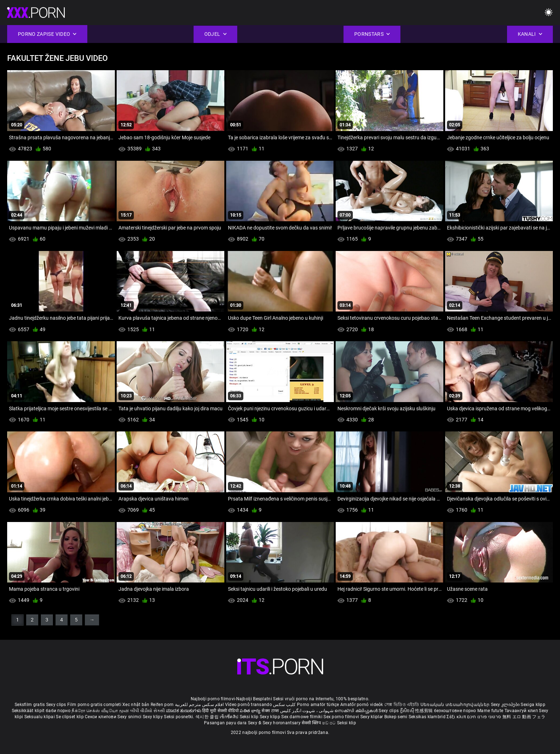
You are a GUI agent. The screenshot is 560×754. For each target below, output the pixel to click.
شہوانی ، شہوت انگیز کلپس (308, 711)
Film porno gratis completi (94, 705)
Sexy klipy (153, 717)
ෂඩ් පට (330, 723)
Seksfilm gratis (30, 705)
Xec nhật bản (136, 705)
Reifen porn (162, 705)
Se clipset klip (70, 717)
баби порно (58, 711)
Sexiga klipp (533, 705)
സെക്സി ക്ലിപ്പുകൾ (357, 711)
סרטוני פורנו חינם (484, 717)
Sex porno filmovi (341, 717)
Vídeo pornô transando (249, 705)
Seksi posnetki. (180, 717)
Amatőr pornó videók (362, 705)
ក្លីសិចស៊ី (408, 711)
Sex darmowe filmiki (302, 717)
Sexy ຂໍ (255, 723)
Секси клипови (101, 717)
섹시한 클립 (208, 717)
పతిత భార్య (251, 711)
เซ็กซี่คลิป (230, 717)
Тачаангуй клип (522, 711)
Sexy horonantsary (282, 723)
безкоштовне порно (455, 711)
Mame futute (490, 711)
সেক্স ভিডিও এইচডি (402, 705)
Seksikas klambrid (428, 717)
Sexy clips (57, 705)
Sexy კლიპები (506, 705)
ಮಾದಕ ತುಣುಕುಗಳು (184, 711)
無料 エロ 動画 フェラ (524, 717)
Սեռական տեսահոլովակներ (456, 705)
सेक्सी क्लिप (312, 723)
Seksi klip (250, 717)
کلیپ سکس (284, 705)
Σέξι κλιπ (457, 717)
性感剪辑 (425, 711)
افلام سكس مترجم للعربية (199, 705)
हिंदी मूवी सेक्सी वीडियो (220, 711)
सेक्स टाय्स (271, 711)
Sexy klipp (271, 717)
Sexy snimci (130, 717)
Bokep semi (396, 717)
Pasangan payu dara (226, 723)
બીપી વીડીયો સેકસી (148, 711)
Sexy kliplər (372, 717)
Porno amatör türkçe (318, 705)
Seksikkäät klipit (29, 711)
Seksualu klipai (40, 717)
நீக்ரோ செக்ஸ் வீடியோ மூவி (100, 711)
